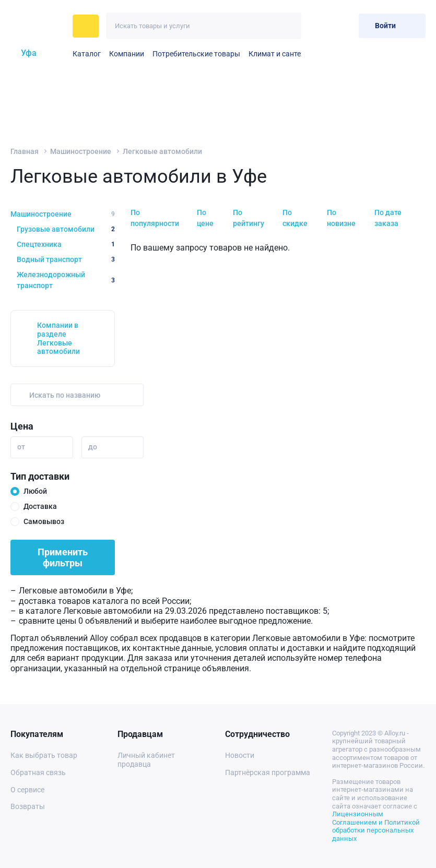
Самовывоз (44, 521)
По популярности (155, 218)
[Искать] (288, 26)
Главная (25, 151)
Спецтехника (66, 244)
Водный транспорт (66, 259)
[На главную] (38, 26)
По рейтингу (249, 218)
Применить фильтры (63, 557)
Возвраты (28, 806)
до (93, 447)
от (21, 447)
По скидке (295, 218)
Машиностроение (81, 151)
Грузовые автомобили (66, 229)
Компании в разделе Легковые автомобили (58, 338)
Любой (35, 491)
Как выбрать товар (44, 755)
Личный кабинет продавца (146, 760)
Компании (127, 54)
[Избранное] (317, 26)
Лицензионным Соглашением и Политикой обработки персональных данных (376, 826)
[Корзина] (342, 26)
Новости (240, 755)
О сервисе (27, 790)
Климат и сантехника (285, 54)
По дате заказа (388, 218)
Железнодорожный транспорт (66, 280)
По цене (205, 218)
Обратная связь (38, 772)
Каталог (87, 54)
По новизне (341, 218)
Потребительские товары (196, 54)
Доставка (40, 506)
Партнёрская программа (268, 772)
